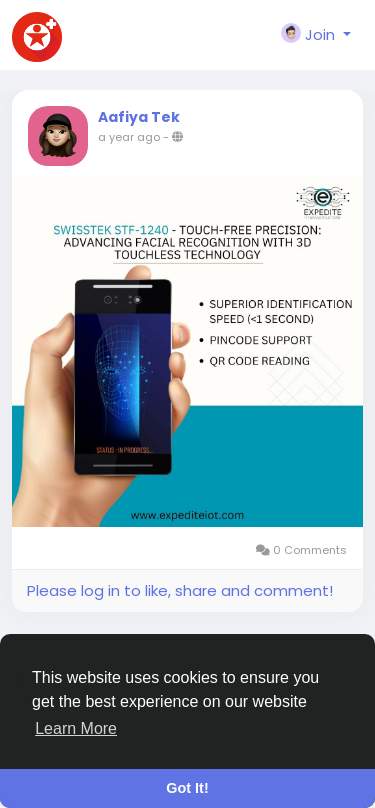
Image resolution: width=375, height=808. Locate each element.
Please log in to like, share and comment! (180, 590)
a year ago (129, 137)
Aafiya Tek (139, 117)
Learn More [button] (76, 728)
